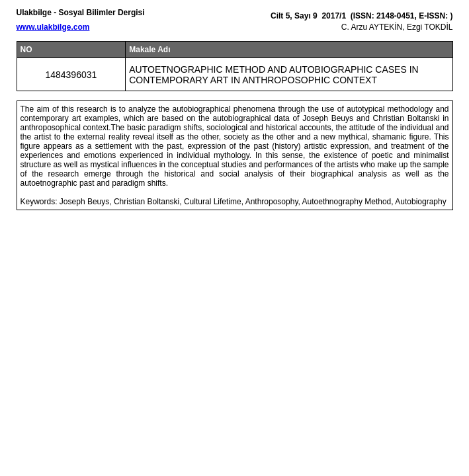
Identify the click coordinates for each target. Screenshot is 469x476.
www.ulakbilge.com (53, 27)
